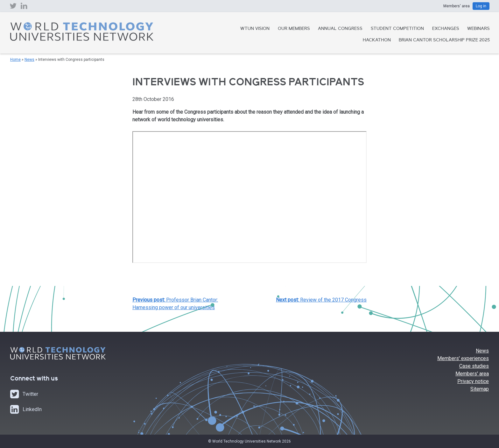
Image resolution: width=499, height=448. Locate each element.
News (29, 60)
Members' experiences (463, 358)
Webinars (478, 29)
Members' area (472, 374)
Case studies (474, 366)
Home (15, 60)
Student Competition (397, 29)
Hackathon (377, 40)
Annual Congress (340, 29)
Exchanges (446, 29)
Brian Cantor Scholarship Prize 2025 (444, 40)
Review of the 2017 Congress (321, 300)
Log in (481, 6)
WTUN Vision (255, 29)
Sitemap (480, 389)
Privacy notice (473, 381)
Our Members (294, 29)
